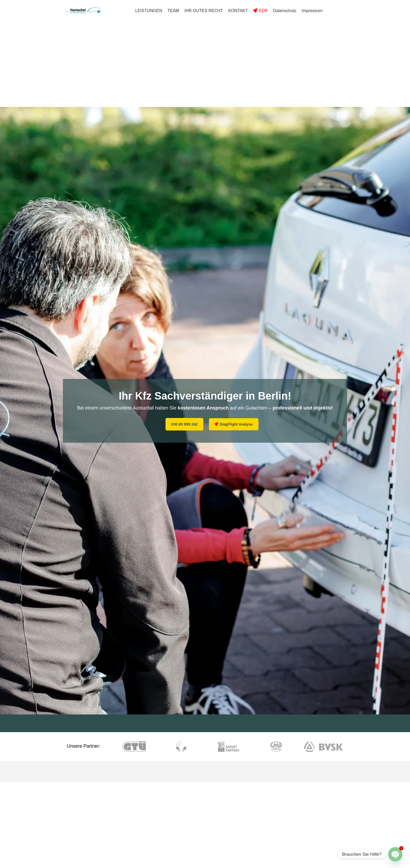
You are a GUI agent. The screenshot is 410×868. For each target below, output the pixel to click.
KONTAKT (238, 11)
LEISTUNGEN (149, 11)
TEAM (173, 11)
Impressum (312, 11)
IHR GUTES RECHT (204, 11)
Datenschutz (285, 11)
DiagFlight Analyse (236, 424)
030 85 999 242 (189, 424)
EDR (263, 11)
